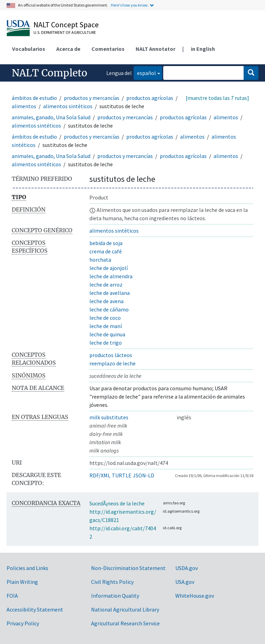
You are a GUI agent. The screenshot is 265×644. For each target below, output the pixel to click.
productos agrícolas (150, 98)
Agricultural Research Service (125, 623)
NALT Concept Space (66, 25)
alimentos (24, 106)
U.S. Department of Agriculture (65, 32)
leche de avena (106, 301)
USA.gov (185, 582)
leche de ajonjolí (109, 268)
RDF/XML (100, 475)
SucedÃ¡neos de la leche (117, 503)
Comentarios (108, 49)
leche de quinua (107, 334)
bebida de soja (106, 243)
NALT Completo (50, 73)
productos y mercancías (92, 98)
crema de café (106, 251)
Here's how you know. (130, 5)
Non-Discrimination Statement (128, 568)
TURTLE (122, 475)
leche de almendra (111, 276)
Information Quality (115, 596)
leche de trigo (106, 343)
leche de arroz (106, 284)
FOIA (12, 596)
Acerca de (68, 49)
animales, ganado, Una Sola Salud (51, 117)
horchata (100, 260)
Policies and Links (27, 568)
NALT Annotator (155, 49)
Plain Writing (22, 582)
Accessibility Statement (35, 609)
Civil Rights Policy (112, 582)
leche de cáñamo (109, 309)
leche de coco (105, 318)
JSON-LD (144, 475)
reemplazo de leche (112, 363)
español (145, 72)
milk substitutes (109, 417)
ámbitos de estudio (34, 98)
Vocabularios (29, 49)
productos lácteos (111, 355)
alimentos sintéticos (68, 106)
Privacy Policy (23, 623)
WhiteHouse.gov (195, 596)
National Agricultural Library (125, 609)
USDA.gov (187, 568)
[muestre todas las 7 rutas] (217, 98)
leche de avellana (110, 293)
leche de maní (106, 326)
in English (203, 49)
